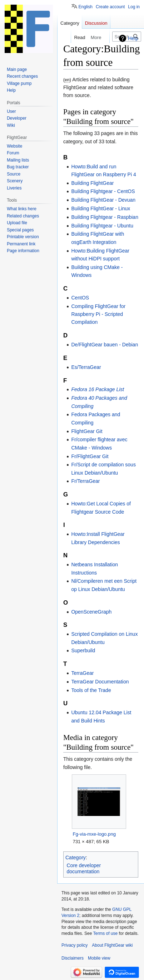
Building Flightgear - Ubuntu (102, 226)
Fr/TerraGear (85, 481)
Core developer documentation (84, 869)
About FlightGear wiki (112, 945)
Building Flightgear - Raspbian (105, 217)
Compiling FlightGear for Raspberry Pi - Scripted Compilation (98, 314)
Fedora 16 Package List (98, 389)
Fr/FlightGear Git (90, 456)
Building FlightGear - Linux (101, 208)
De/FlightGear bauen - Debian (105, 345)
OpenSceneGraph (91, 612)
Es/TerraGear (86, 367)
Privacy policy (75, 945)
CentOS (80, 298)
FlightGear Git (87, 431)
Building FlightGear (92, 183)
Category (76, 857)
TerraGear (82, 673)
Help (133, 38)
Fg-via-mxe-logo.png (94, 834)
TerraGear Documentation (100, 682)
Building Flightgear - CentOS (103, 191)
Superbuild (83, 650)
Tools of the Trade (91, 690)
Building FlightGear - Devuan (103, 200)
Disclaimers (73, 958)
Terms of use (106, 933)
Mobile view (99, 958)
